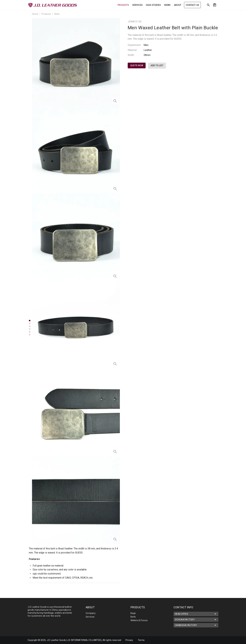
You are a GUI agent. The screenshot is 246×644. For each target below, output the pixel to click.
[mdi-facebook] (205, 640)
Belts (57, 14)
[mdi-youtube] (211, 640)
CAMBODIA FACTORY (196, 625)
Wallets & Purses (139, 620)
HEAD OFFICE (196, 614)
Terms (141, 640)
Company (91, 613)
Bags (133, 613)
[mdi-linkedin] (198, 640)
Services (90, 617)
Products (46, 14)
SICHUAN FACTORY (196, 620)
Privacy (129, 640)
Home (35, 14)
